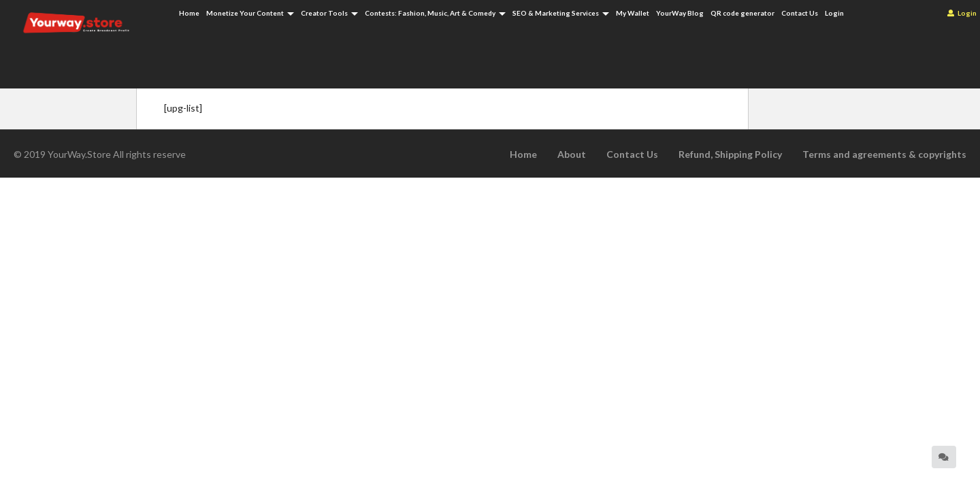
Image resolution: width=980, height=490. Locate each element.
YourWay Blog (680, 13)
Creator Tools (329, 13)
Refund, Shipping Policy (730, 154)
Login (962, 13)
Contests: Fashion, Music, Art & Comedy (435, 13)
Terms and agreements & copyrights (884, 154)
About (572, 154)
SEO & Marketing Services (561, 13)
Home (189, 13)
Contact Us (800, 13)
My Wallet (633, 13)
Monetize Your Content (250, 13)
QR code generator (742, 13)
